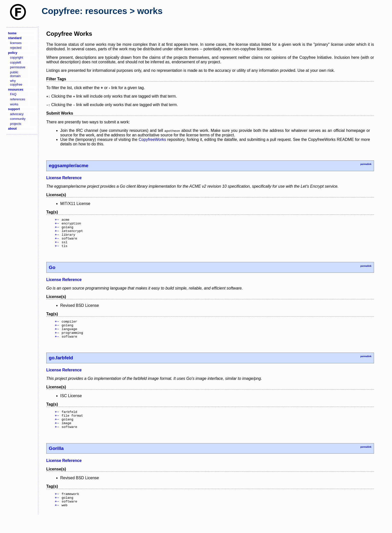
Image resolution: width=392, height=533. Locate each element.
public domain (15, 74)
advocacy (17, 114)
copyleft (15, 62)
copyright (16, 57)
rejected (16, 48)
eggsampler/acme (68, 166)
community (18, 119)
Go (52, 273)
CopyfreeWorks (152, 140)
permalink (366, 164)
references (17, 99)
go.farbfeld (61, 367)
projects (16, 124)
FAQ (13, 94)
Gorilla (56, 462)
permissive (18, 67)
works (14, 104)
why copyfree (16, 83)
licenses (16, 43)
